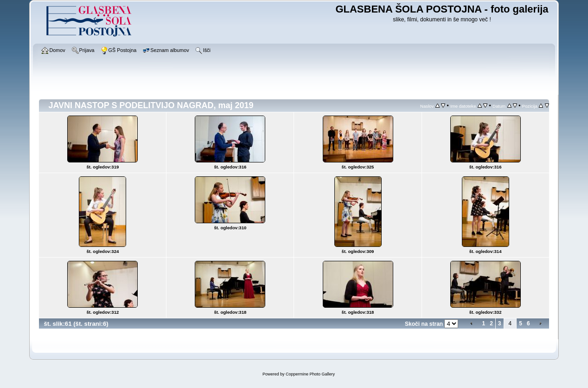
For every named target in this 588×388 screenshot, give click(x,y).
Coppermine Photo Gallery (310, 374)
